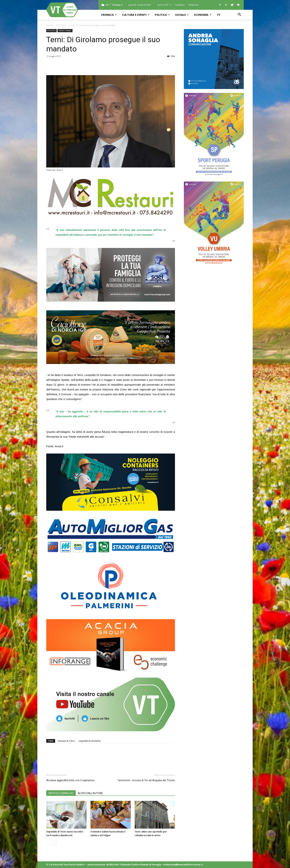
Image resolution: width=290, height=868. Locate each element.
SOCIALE (182, 15)
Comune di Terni (66, 741)
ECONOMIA (203, 15)
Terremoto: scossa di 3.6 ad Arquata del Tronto (146, 780)
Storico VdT (164, 5)
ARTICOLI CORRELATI (61, 793)
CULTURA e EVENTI (136, 15)
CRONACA (109, 15)
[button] (239, 15)
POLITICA (162, 15)
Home (49, 25)
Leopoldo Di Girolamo (90, 741)
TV (219, 15)
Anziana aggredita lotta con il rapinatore (70, 780)
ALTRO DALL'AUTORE (90, 793)
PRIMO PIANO (65, 31)
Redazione (194, 5)
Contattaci (180, 5)
